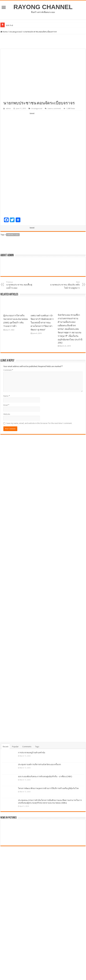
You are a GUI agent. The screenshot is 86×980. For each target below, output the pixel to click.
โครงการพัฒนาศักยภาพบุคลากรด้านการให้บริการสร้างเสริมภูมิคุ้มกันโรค (48, 788)
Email (6, 405)
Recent (6, 747)
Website (7, 414)
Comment (8, 370)
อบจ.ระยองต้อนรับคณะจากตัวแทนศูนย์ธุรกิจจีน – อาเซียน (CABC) (45, 776)
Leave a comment (54, 109)
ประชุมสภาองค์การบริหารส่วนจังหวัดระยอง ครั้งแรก (39, 764)
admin (8, 109)
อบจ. (8, 25)
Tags (37, 747)
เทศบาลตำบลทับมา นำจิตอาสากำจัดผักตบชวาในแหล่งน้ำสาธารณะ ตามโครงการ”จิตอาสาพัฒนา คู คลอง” (42, 323)
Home (4, 32)
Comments (27, 747)
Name (7, 396)
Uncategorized (15, 32)
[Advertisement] (43, 41)
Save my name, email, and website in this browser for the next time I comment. (39, 423)
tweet (32, 113)
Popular (15, 747)
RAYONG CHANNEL (43, 7)
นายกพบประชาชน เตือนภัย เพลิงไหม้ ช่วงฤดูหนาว (65, 285)
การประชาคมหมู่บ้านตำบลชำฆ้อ (32, 753)
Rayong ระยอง (13, 235)
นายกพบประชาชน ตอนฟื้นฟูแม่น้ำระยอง (21, 285)
